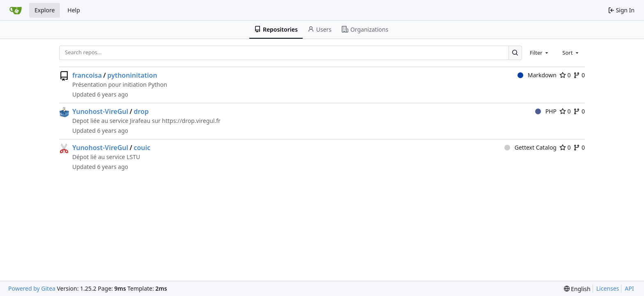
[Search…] (515, 53)
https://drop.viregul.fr (191, 121)
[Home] (16, 10)
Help (74, 10)
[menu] (577, 289)
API (629, 288)
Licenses (608, 288)
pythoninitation (132, 75)
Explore (45, 10)
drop (141, 111)
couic (142, 148)
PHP (546, 111)
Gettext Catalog (530, 147)
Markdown (537, 75)
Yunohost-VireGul (100, 111)
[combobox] (540, 53)
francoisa (87, 75)
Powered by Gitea (32, 288)
